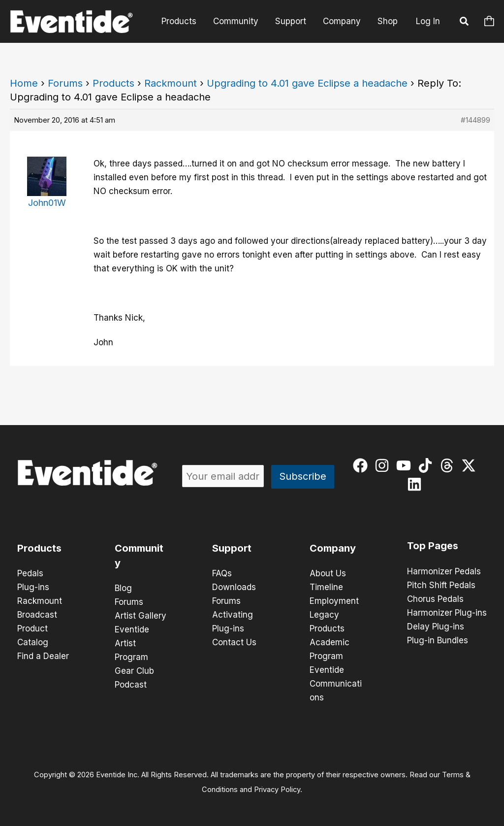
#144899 (475, 120)
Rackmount (171, 83)
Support (291, 21)
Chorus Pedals (435, 599)
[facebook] (362, 465)
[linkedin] (417, 484)
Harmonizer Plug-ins (447, 613)
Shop (388, 21)
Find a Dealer (43, 656)
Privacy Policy (277, 790)
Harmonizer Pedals (444, 571)
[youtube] (406, 465)
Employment (334, 601)
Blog (123, 588)
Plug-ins (33, 587)
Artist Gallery (141, 616)
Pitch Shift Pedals (441, 585)
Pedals (30, 573)
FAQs (222, 573)
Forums (65, 83)
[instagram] (384, 465)
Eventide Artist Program (132, 643)
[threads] (449, 465)
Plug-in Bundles (438, 640)
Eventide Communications (336, 684)
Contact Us (234, 642)
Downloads (234, 587)
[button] (465, 23)
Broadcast (37, 615)
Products (179, 21)
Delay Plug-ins (436, 627)
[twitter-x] (471, 465)
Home (24, 83)
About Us (328, 573)
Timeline (326, 587)
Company (342, 21)
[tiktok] (427, 465)
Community (236, 21)
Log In (428, 21)
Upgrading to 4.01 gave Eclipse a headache (307, 83)
